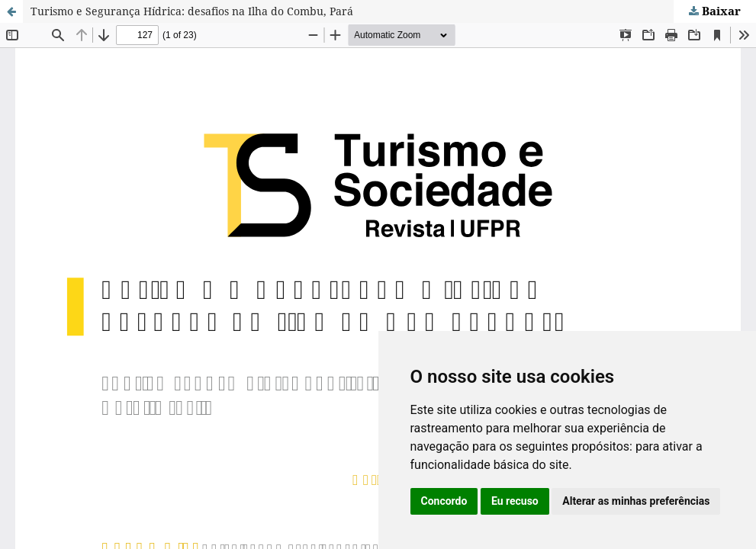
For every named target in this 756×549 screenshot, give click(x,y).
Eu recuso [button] (515, 501)
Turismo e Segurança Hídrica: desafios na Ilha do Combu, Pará (192, 11)
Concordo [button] (444, 501)
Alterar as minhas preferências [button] (636, 501)
